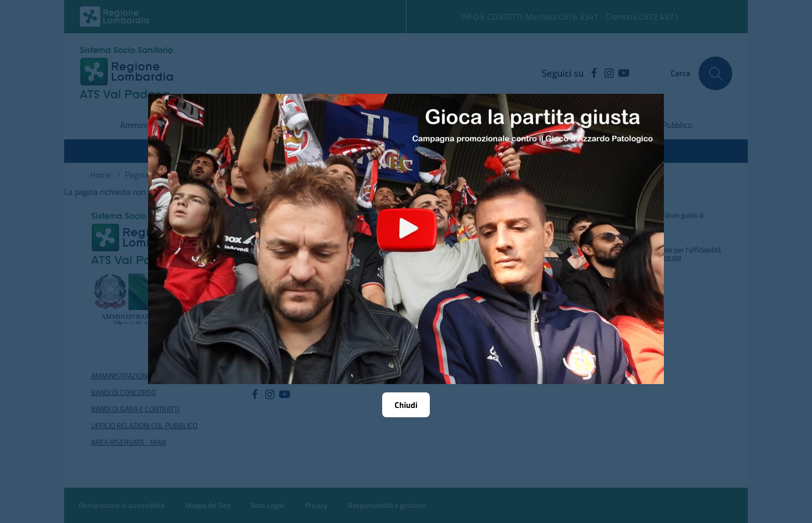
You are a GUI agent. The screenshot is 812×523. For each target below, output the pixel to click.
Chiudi (406, 405)
